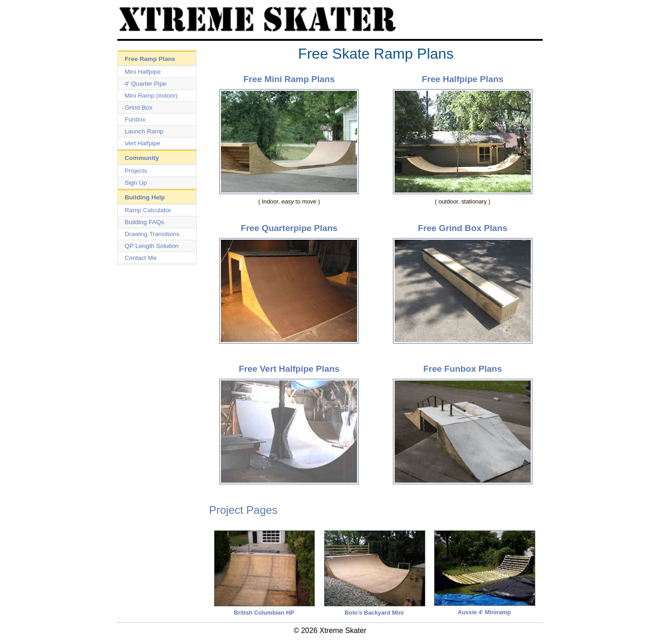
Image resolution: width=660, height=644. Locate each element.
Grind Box (138, 107)
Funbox (135, 119)
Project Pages (243, 510)
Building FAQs (144, 222)
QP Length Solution (152, 246)
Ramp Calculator (148, 210)
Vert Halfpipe (143, 143)
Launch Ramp (144, 131)
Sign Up (136, 183)
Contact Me (141, 258)
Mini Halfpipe (143, 72)
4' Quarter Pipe (146, 84)
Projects (136, 171)
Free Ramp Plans (150, 59)
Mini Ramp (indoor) (151, 96)
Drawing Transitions (152, 234)
